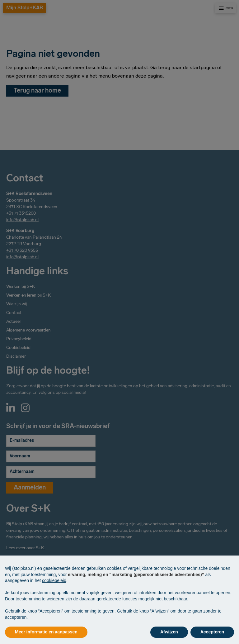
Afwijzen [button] (169, 632)
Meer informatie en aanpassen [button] (46, 632)
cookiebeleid (54, 580)
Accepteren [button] (212, 632)
